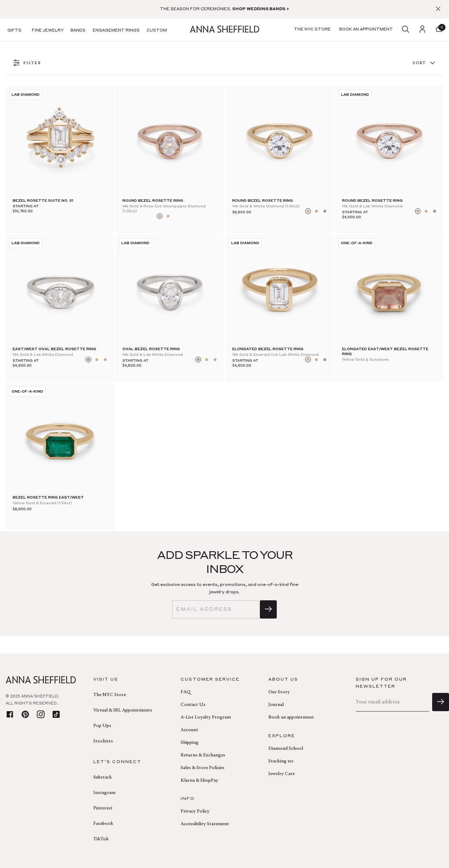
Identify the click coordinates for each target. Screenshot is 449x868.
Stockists (103, 741)
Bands (78, 31)
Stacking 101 (281, 761)
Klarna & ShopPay (199, 781)
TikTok (101, 839)
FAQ (186, 692)
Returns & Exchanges (203, 755)
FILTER (27, 63)
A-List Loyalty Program (206, 717)
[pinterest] (25, 715)
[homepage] (224, 30)
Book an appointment (291, 717)
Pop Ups (102, 726)
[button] (439, 30)
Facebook (103, 824)
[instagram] (41, 715)
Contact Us (193, 705)
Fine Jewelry (48, 31)
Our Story (279, 692)
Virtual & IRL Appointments (123, 710)
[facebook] (10, 715)
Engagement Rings (116, 31)
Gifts (14, 31)
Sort (424, 63)
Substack (103, 777)
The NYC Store (110, 695)
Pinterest (103, 808)
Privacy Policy (195, 812)
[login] (422, 30)
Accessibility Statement (205, 824)
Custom (157, 31)
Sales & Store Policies (203, 768)
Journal (276, 705)
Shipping (190, 743)
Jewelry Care (282, 774)
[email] (216, 609)
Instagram (104, 793)
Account (189, 730)
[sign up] (268, 609)
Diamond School (286, 749)
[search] (406, 30)
